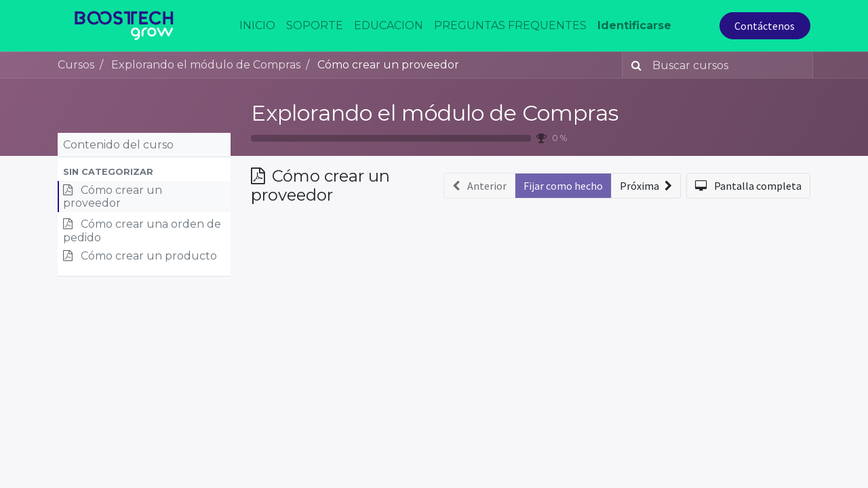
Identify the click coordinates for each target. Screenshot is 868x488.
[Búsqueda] (634, 65)
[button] (144, 172)
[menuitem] (257, 26)
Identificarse (634, 25)
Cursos (76, 65)
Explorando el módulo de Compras (435, 113)
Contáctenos (765, 26)
